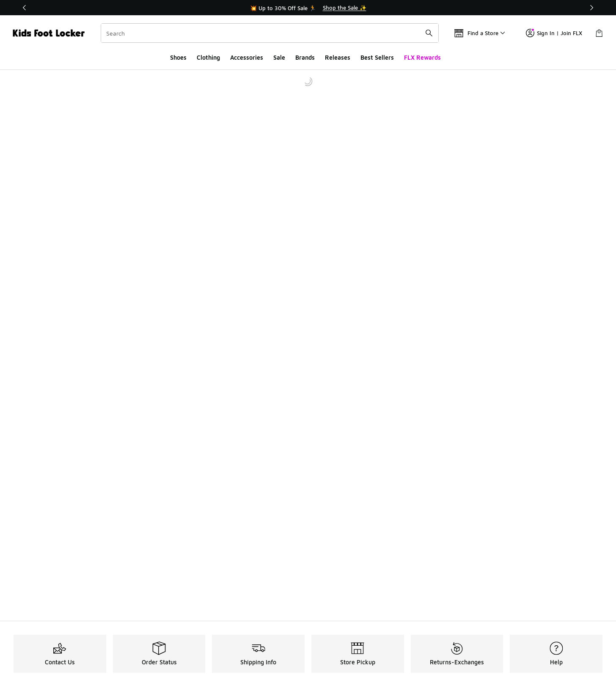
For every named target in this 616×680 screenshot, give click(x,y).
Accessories (247, 57)
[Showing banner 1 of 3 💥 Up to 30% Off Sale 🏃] (308, 8)
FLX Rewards (422, 57)
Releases (338, 57)
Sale (279, 57)
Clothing (208, 57)
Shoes (178, 57)
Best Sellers (377, 57)
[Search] (270, 33)
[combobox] (270, 33)
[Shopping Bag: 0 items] (599, 33)
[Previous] (25, 8)
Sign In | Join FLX (554, 33)
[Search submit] (429, 33)
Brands (305, 57)
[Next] (591, 8)
